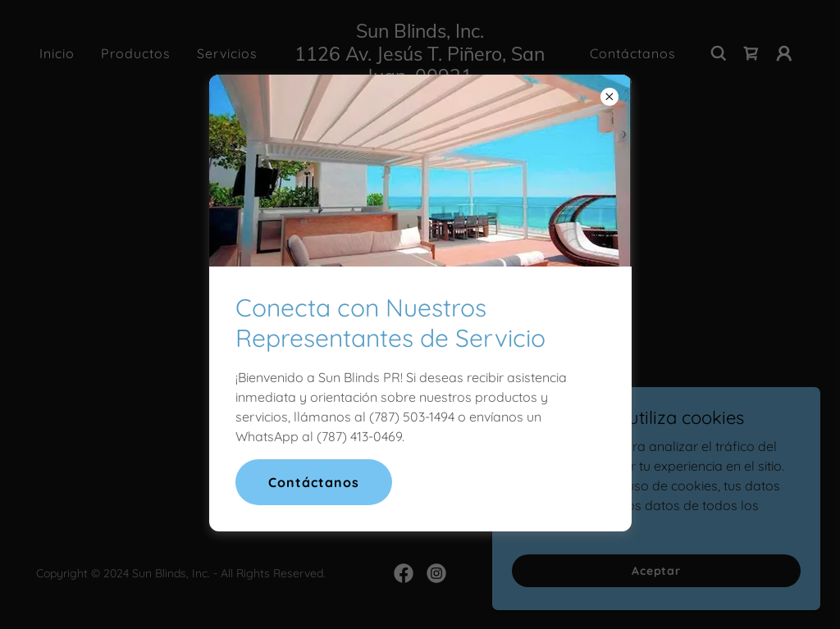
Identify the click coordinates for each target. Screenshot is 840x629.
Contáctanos (314, 482)
